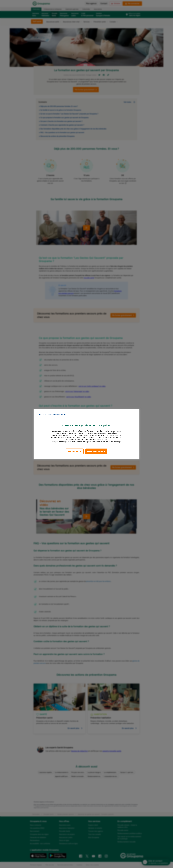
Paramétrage (75, 451)
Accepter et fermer (96, 451)
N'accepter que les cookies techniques (54, 414)
